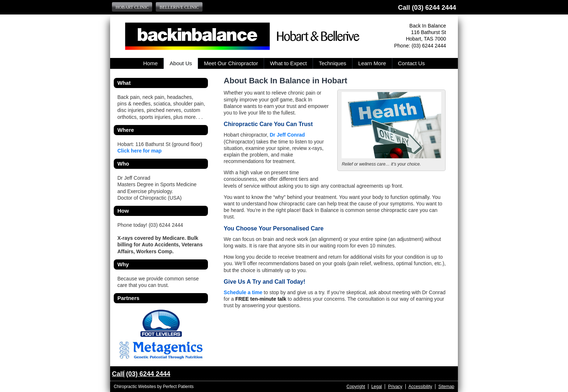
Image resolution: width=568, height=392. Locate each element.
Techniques (333, 63)
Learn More (372, 63)
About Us (181, 63)
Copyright (356, 387)
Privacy (395, 387)
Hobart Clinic (132, 7)
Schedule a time (243, 292)
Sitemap (446, 387)
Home (150, 63)
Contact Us (412, 63)
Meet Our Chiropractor (231, 63)
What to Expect (288, 63)
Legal (377, 387)
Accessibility (420, 387)
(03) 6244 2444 (434, 8)
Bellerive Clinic (179, 7)
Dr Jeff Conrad (287, 135)
